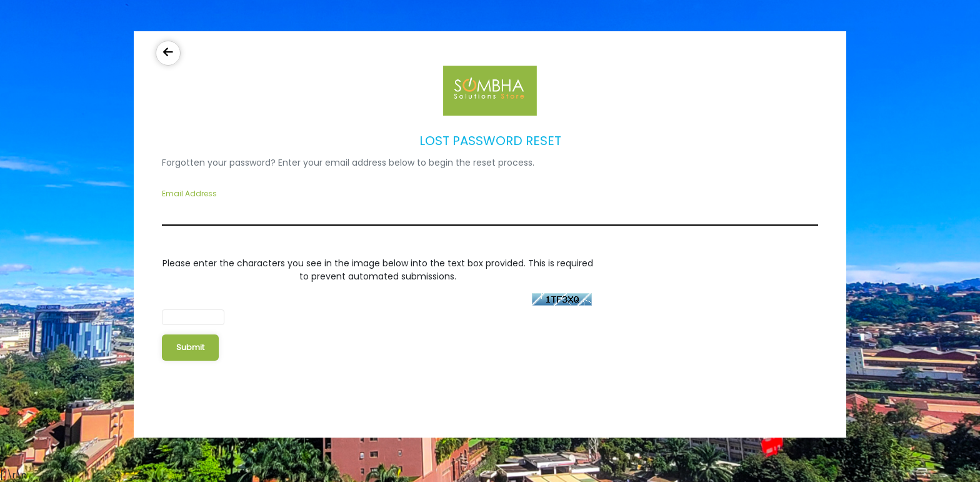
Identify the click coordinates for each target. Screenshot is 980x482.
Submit (190, 347)
